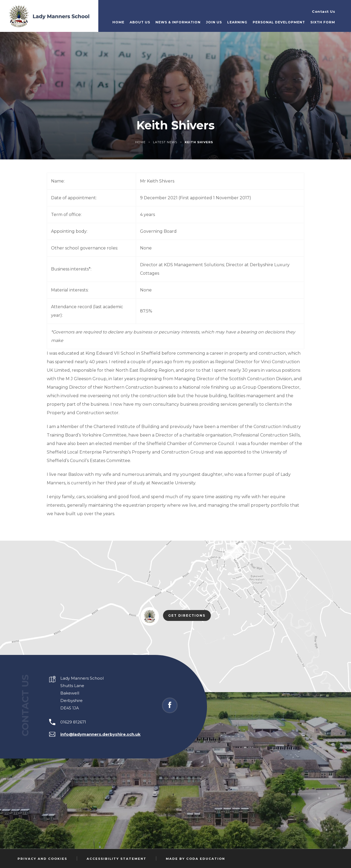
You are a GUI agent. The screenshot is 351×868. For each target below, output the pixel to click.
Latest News (165, 142)
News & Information (178, 22)
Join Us (214, 22)
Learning (237, 22)
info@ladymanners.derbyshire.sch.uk (100, 734)
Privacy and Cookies (42, 859)
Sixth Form (323, 22)
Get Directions (189, 616)
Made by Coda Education (195, 859)
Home (118, 22)
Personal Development (279, 22)
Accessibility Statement (117, 859)
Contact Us (323, 11)
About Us (140, 22)
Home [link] (140, 142)
